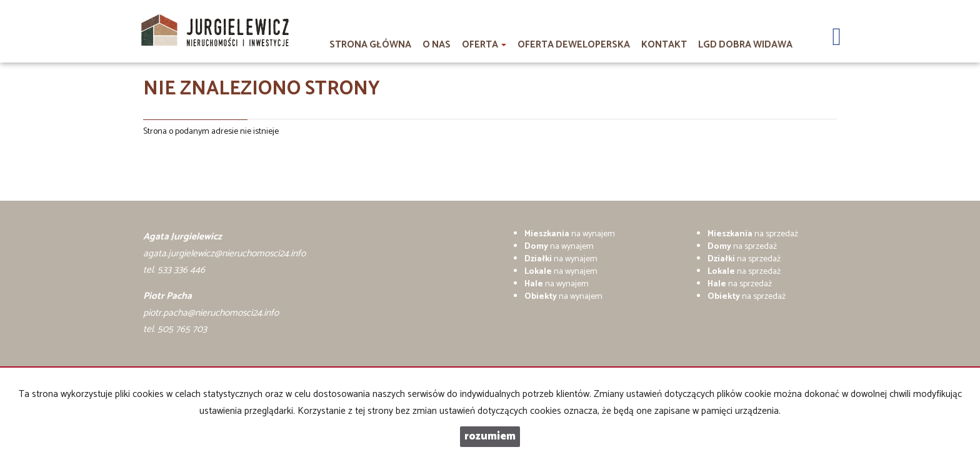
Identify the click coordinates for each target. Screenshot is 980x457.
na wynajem (570, 234)
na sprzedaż (753, 234)
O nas (437, 45)
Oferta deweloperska (574, 45)
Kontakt (664, 45)
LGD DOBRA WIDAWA (745, 45)
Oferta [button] (484, 45)
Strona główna (370, 45)
